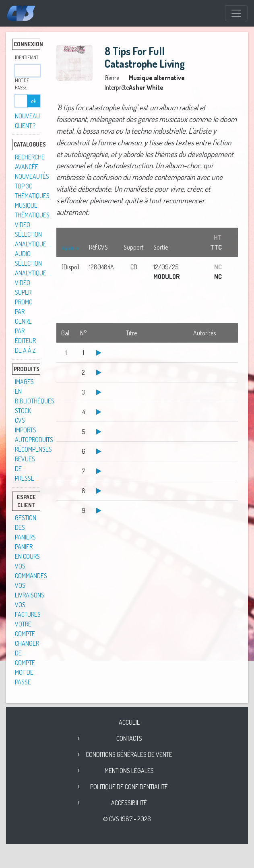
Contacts (129, 738)
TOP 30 (24, 186)
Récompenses (33, 449)
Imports (26, 430)
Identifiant (27, 57)
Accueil (129, 722)
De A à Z (25, 350)
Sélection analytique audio (31, 244)
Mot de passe (22, 84)
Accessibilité (129, 803)
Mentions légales (129, 771)
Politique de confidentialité (129, 787)
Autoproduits (34, 440)
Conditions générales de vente (129, 754)
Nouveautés (32, 176)
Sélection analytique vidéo (31, 273)
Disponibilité (70, 248)
